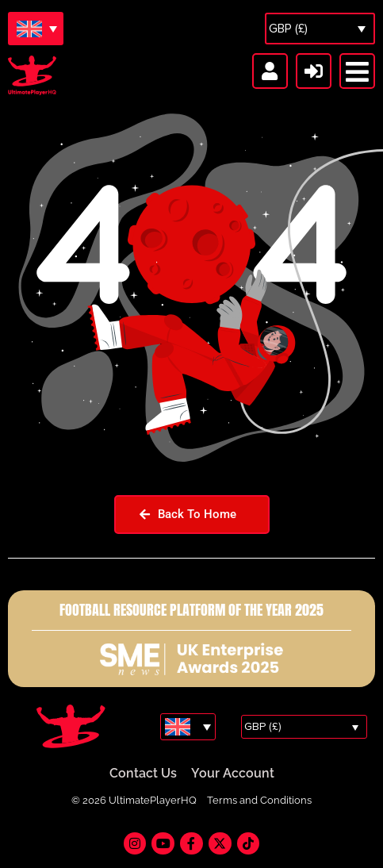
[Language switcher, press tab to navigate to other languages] (36, 29)
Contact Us (143, 774)
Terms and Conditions (259, 801)
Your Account (233, 774)
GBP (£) (288, 29)
